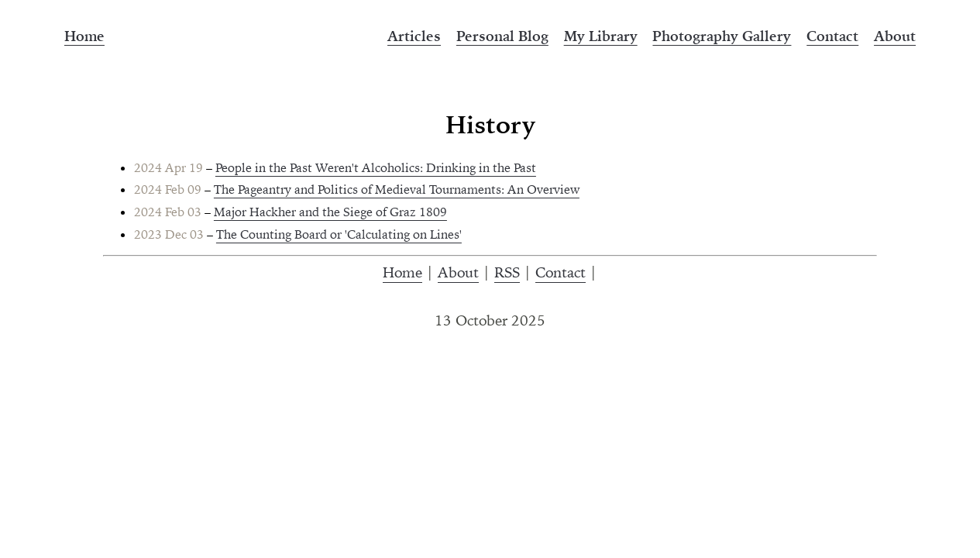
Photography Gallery (722, 36)
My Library (601, 36)
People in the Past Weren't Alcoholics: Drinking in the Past (376, 167)
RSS (507, 272)
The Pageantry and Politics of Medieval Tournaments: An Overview (397, 189)
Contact (832, 36)
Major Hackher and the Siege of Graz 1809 (330, 212)
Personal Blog (502, 36)
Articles (414, 36)
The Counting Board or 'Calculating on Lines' (339, 234)
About (895, 36)
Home (84, 36)
